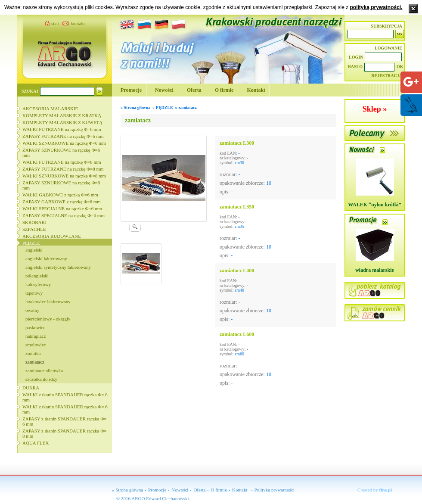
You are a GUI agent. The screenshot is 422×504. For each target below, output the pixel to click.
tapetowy (34, 293)
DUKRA (31, 388)
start (55, 23)
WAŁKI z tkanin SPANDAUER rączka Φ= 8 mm (65, 397)
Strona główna (137, 107)
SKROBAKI (34, 222)
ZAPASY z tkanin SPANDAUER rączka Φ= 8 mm (64, 433)
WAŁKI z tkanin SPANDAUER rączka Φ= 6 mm (65, 409)
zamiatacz (35, 362)
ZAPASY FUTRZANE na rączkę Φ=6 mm (63, 136)
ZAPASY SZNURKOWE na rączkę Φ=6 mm (61, 152)
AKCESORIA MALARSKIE (50, 109)
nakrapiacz (36, 336)
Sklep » (375, 109)
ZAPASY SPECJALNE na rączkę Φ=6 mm (64, 215)
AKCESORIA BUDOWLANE (52, 236)
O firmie (224, 90)
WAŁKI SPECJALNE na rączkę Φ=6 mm (62, 208)
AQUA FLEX (36, 443)
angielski (34, 250)
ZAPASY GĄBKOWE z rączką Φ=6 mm (62, 202)
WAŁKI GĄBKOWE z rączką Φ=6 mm (60, 195)
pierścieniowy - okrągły (48, 319)
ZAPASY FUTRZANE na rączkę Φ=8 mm (63, 169)
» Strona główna (127, 490)
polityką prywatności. (376, 7)
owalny (32, 310)
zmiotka (33, 353)
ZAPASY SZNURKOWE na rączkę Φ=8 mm (61, 185)
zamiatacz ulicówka (44, 370)
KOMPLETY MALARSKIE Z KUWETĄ (62, 122)
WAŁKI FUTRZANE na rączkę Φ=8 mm (62, 162)
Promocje (131, 90)
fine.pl (386, 490)
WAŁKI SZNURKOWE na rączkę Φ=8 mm (64, 176)
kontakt (78, 23)
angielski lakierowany (46, 258)
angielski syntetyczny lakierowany (58, 267)
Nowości (164, 90)
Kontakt (256, 90)
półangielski (37, 276)
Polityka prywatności (275, 490)
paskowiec (35, 327)
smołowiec (36, 345)
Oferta (194, 90)
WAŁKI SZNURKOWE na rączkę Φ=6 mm (64, 143)
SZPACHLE (34, 229)
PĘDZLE (31, 243)
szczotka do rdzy (41, 379)
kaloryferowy (38, 284)
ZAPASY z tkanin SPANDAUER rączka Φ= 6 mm (64, 421)
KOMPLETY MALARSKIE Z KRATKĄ (62, 115)
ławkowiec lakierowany (48, 302)
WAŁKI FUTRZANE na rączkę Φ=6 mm (62, 129)
